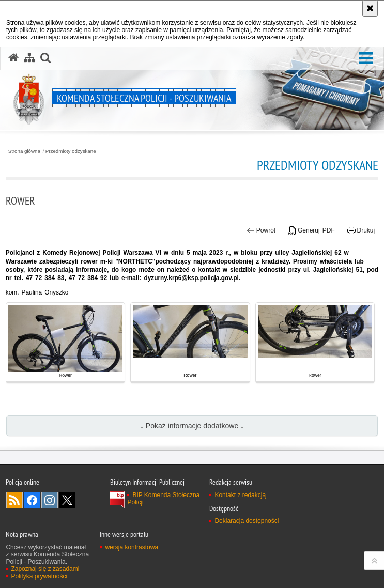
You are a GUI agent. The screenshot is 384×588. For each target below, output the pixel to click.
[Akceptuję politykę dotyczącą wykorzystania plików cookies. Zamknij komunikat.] (370, 8)
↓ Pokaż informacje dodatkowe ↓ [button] (192, 426)
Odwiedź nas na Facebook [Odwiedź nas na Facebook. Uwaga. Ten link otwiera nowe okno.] (32, 500)
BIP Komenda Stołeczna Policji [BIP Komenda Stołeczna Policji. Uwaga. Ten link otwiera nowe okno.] (163, 499)
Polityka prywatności (39, 576)
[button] (366, 59)
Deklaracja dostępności (247, 521)
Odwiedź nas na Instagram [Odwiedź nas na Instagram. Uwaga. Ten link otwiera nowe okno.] (50, 500)
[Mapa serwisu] (29, 58)
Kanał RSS (14, 500)
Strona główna (24, 151)
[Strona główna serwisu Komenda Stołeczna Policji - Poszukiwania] (13, 58)
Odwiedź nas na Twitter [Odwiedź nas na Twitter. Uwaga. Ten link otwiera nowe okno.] (67, 500)
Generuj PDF (312, 230)
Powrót (261, 230)
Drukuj (361, 230)
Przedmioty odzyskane (71, 151)
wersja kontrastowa (132, 547)
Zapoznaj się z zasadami (45, 569)
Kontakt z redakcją (240, 495)
